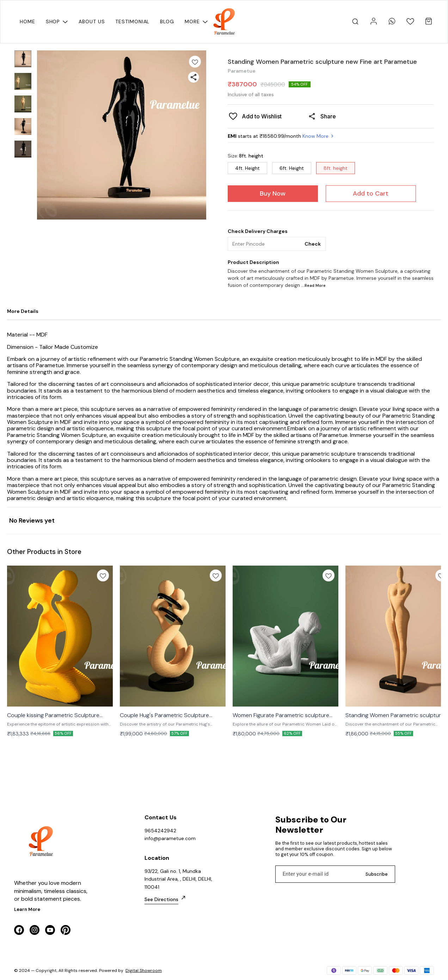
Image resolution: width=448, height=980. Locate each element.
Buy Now (273, 193)
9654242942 (160, 831)
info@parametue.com (170, 838)
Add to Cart (371, 193)
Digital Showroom (144, 970)
